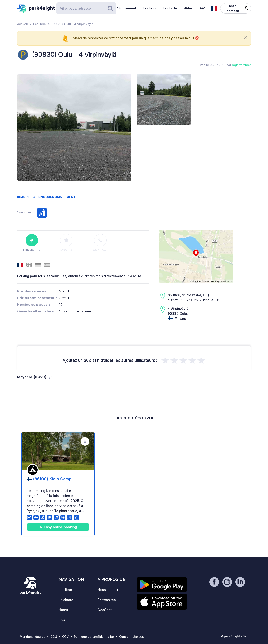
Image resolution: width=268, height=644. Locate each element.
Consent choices (131, 637)
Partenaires (107, 600)
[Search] (86, 8)
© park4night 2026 (234, 636)
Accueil (23, 24)
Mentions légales (32, 637)
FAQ (202, 8)
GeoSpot (105, 610)
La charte (170, 8)
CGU (54, 637)
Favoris (66, 243)
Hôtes (188, 8)
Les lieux (149, 8)
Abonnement (126, 8)
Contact (100, 243)
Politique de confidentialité (94, 637)
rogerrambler (241, 65)
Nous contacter (110, 590)
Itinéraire (32, 243)
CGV (65, 637)
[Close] (246, 37)
